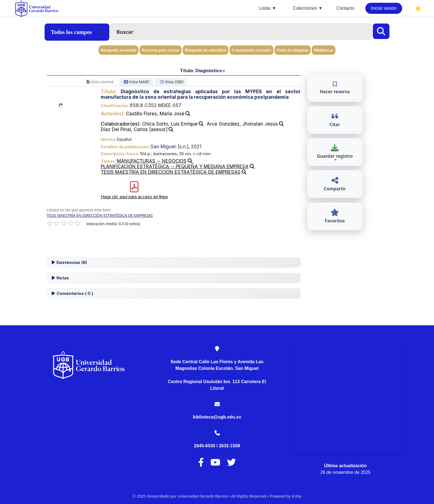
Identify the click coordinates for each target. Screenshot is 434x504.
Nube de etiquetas (293, 50)
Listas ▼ (268, 8)
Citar (335, 120)
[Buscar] (381, 31)
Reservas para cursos (161, 50)
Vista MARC (137, 82)
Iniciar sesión (384, 8)
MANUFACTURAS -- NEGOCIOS (152, 161)
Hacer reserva (335, 88)
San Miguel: (164, 147)
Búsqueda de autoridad (206, 50)
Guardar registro (335, 151)
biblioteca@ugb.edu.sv (217, 417)
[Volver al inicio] (417, 487)
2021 (196, 147)
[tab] (174, 263)
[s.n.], (184, 147)
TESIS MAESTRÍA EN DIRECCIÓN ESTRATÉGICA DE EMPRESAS (171, 172)
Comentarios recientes (251, 50)
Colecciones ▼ (308, 8)
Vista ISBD (172, 82)
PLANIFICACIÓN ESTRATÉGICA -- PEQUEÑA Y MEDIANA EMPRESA (175, 167)
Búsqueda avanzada (118, 50)
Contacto (345, 8)
